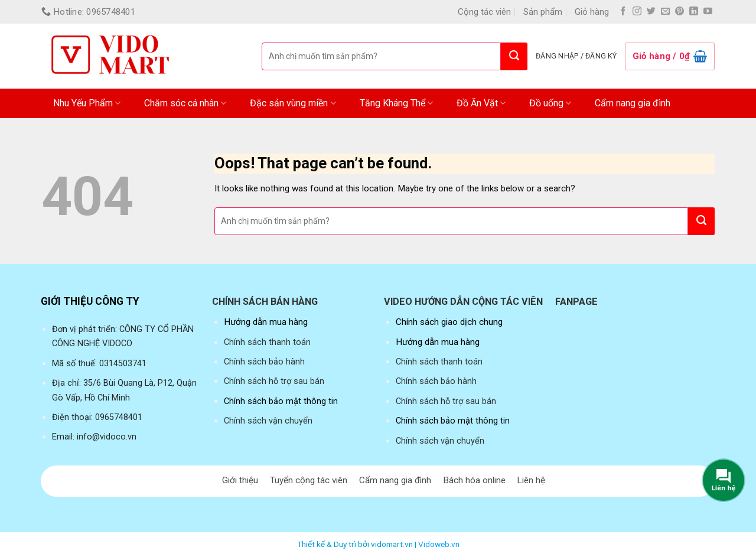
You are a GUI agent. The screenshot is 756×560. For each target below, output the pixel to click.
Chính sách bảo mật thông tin (281, 401)
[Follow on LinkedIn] (694, 12)
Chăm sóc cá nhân (185, 103)
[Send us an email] (665, 12)
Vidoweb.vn (439, 544)
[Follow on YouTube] (708, 12)
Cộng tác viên (484, 12)
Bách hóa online (474, 480)
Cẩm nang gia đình (633, 103)
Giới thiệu (240, 480)
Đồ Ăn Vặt (481, 103)
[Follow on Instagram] (637, 12)
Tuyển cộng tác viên (309, 480)
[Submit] (514, 56)
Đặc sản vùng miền (293, 103)
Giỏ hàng (592, 12)
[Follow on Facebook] (623, 12)
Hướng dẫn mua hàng (266, 322)
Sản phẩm (543, 12)
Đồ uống (550, 103)
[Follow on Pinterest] (680, 12)
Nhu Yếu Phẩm (87, 103)
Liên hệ (531, 480)
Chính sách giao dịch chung (449, 322)
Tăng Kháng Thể (396, 103)
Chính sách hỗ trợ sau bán (274, 381)
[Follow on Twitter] (651, 12)
